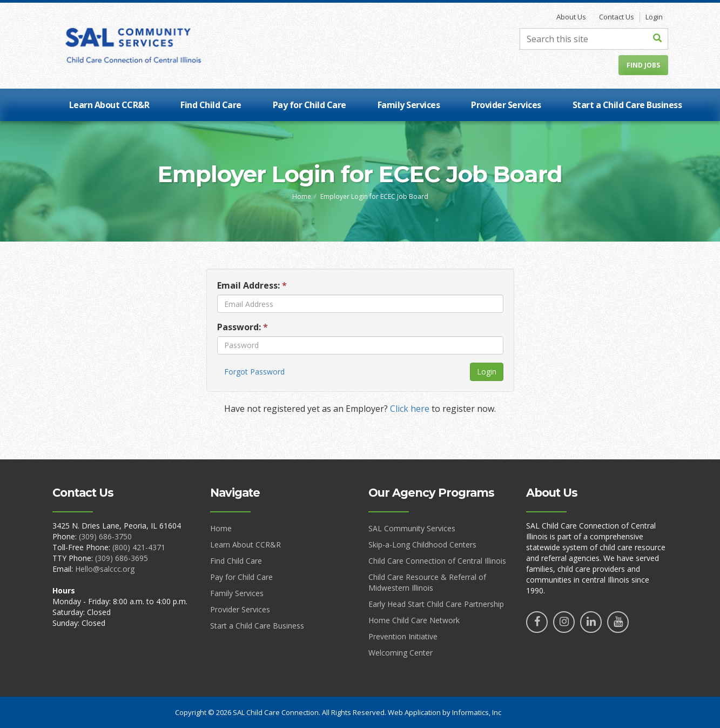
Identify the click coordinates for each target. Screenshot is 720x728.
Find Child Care (211, 105)
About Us (571, 17)
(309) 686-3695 (122, 558)
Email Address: (252, 285)
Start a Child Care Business (627, 105)
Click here (410, 409)
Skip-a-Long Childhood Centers (422, 545)
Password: (243, 327)
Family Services (409, 105)
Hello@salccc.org (105, 569)
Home (302, 196)
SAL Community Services (412, 528)
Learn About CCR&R (109, 105)
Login (654, 17)
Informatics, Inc (477, 712)
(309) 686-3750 (105, 536)
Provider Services (506, 105)
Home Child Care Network (414, 620)
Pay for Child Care (309, 105)
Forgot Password (254, 372)
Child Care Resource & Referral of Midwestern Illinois (427, 582)
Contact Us (617, 17)
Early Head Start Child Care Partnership (436, 604)
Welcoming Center (401, 653)
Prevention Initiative (403, 636)
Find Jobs (643, 65)
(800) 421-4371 (139, 547)
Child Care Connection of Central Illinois (437, 561)
